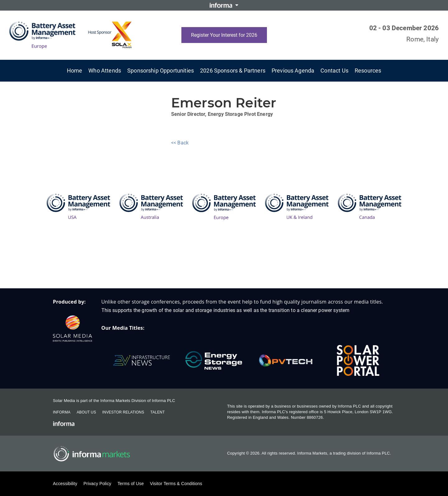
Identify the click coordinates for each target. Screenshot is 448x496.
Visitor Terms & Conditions (176, 484)
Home (75, 71)
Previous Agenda (293, 71)
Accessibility (65, 484)
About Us (86, 412)
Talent (157, 412)
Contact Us (334, 71)
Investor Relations (123, 412)
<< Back (180, 143)
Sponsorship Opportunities (161, 71)
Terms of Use (131, 484)
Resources (368, 71)
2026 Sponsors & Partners (233, 71)
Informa (62, 412)
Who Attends (105, 71)
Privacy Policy (97, 484)
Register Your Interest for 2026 (224, 35)
